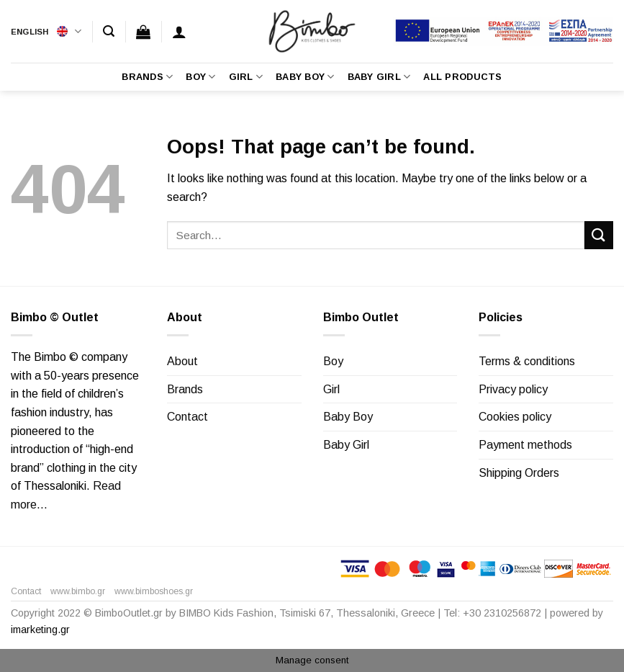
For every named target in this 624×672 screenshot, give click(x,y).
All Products (462, 77)
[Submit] (599, 235)
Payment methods (525, 445)
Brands (147, 77)
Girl (246, 77)
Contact (187, 417)
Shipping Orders (519, 473)
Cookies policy (515, 417)
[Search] (109, 31)
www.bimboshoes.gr (154, 591)
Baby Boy (305, 77)
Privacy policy (513, 389)
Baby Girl (379, 77)
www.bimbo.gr (78, 591)
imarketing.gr (40, 630)
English (46, 31)
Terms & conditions (527, 361)
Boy (200, 77)
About (182, 361)
